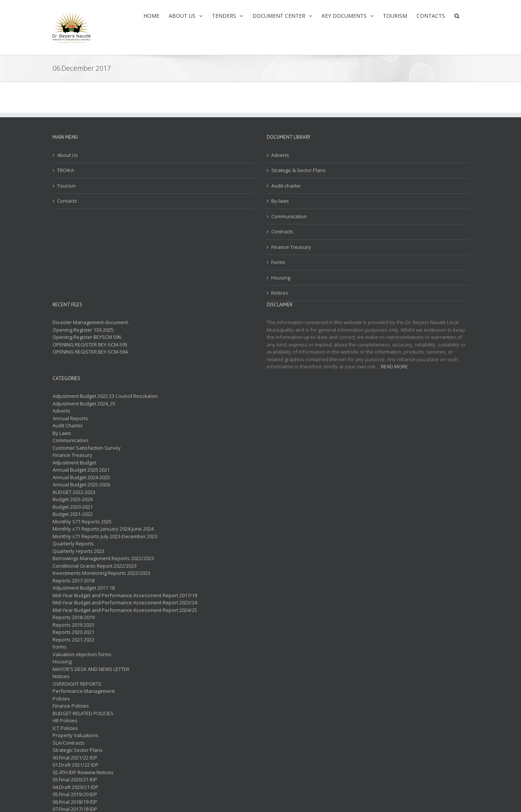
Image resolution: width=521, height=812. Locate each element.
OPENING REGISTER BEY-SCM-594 (90, 352)
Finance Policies (71, 706)
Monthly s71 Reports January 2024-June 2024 (103, 529)
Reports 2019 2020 (73, 625)
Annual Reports (70, 418)
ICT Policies (65, 728)
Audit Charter (68, 425)
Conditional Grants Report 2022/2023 (95, 566)
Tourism (66, 186)
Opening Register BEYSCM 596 (87, 337)
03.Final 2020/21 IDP (75, 779)
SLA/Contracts (69, 743)
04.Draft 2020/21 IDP (75, 787)
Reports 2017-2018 (74, 581)
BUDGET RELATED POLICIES (83, 713)
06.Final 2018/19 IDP (75, 802)
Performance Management (84, 691)
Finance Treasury (291, 247)
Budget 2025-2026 (73, 499)
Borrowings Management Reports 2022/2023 (103, 558)
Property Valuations (75, 735)
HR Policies (65, 720)
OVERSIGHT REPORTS (77, 684)
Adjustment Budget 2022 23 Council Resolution (105, 396)
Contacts (67, 201)
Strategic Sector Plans (78, 750)
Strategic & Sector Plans (299, 170)
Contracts (282, 231)
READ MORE (394, 366)
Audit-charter (286, 186)
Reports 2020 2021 (73, 632)
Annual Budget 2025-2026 (81, 484)
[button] (457, 16)
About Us (68, 155)
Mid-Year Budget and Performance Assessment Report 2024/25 (125, 610)
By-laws (280, 201)
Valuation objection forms (82, 654)
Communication (289, 216)
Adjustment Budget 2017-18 (84, 588)
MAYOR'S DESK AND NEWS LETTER (91, 669)
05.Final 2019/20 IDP (75, 794)
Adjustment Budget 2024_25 (84, 404)
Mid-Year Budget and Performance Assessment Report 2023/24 (125, 602)
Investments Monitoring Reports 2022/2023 (101, 573)
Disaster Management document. (91, 322)
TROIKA (65, 170)
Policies (61, 699)
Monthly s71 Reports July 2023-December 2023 (105, 536)
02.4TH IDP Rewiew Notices (83, 772)
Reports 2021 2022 (73, 640)
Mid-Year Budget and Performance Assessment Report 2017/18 (125, 595)
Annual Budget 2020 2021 (81, 470)
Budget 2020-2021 (73, 507)
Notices (280, 293)
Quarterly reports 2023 (79, 551)
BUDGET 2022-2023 (74, 492)
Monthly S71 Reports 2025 (82, 522)
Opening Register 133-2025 (83, 330)
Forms (278, 262)
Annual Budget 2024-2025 (81, 477)
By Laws (62, 433)
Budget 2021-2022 (73, 514)
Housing (281, 278)
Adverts (280, 155)
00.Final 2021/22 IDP (75, 758)
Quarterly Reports (73, 543)
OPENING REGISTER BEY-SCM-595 (90, 345)
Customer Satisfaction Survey (87, 448)
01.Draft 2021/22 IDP (75, 765)
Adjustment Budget (74, 463)
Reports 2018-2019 (74, 617)
